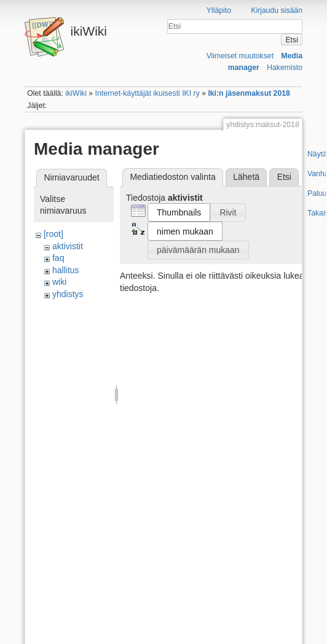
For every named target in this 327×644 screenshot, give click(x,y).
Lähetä (246, 177)
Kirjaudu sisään (277, 10)
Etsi (291, 40)
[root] (53, 234)
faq (58, 258)
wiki (59, 282)
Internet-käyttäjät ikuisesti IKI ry (148, 93)
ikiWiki (76, 93)
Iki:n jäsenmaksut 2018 (249, 93)
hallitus (66, 270)
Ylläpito (219, 10)
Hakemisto (285, 68)
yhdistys (68, 294)
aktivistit (68, 246)
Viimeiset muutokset (240, 56)
